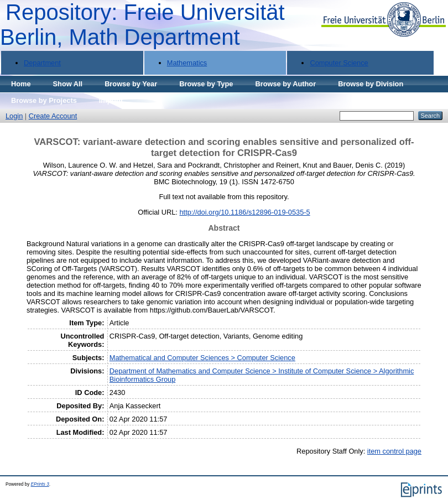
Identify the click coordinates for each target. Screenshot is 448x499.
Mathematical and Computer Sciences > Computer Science (202, 358)
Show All (68, 84)
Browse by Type (206, 84)
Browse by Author (285, 84)
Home (21, 84)
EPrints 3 (40, 484)
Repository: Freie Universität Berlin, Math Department (142, 25)
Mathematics (187, 63)
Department (42, 63)
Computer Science (339, 63)
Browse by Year (131, 84)
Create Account (53, 116)
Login (14, 116)
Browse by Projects (44, 100)
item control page (394, 451)
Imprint (111, 100)
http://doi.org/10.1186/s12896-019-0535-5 (244, 212)
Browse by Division (371, 84)
